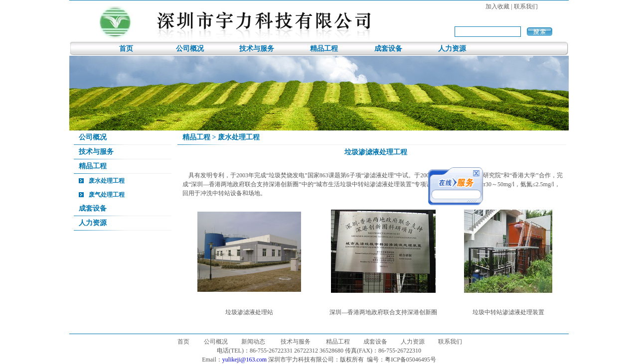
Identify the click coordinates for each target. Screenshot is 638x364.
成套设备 (388, 49)
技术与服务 (257, 49)
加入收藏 (497, 6)
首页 (126, 49)
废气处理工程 (107, 195)
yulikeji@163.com (244, 360)
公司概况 (190, 49)
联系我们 (526, 6)
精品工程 (324, 49)
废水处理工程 (107, 181)
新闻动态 (253, 342)
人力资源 (452, 49)
